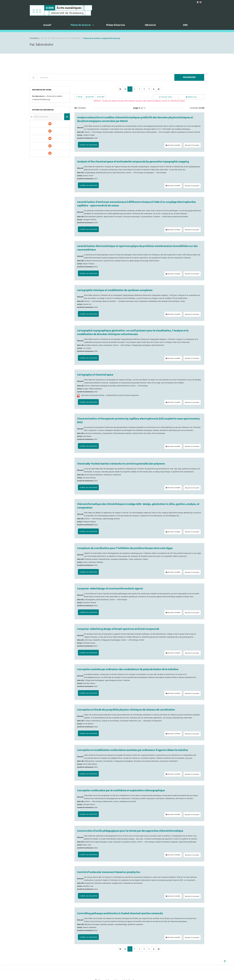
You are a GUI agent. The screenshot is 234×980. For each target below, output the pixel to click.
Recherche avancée (37, 83)
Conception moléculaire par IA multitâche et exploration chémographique (121, 791)
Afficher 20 (191, 97)
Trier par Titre (166, 97)
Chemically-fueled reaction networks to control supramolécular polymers (121, 464)
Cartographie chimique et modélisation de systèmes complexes (115, 290)
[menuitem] (47, 26)
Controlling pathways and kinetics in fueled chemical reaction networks (120, 913)
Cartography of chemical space (95, 375)
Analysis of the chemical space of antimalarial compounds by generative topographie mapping (133, 162)
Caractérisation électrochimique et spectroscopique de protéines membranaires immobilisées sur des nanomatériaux (137, 248)
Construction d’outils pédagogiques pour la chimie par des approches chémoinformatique (130, 831)
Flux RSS (101, 97)
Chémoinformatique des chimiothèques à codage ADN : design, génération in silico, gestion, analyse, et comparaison (138, 506)
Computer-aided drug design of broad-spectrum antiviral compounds (118, 629)
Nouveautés (51, 83)
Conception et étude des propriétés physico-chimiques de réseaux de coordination (126, 710)
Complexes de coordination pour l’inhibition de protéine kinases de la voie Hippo (125, 548)
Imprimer (90, 97)
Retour (79, 97)
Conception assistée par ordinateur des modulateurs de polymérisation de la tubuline (128, 669)
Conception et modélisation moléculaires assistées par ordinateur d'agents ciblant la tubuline (133, 750)
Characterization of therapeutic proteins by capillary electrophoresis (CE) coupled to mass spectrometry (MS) (138, 421)
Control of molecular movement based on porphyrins (109, 872)
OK (67, 117)
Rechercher (189, 77)
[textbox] (105, 77)
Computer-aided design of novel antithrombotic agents (110, 589)
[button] (225, 961)
